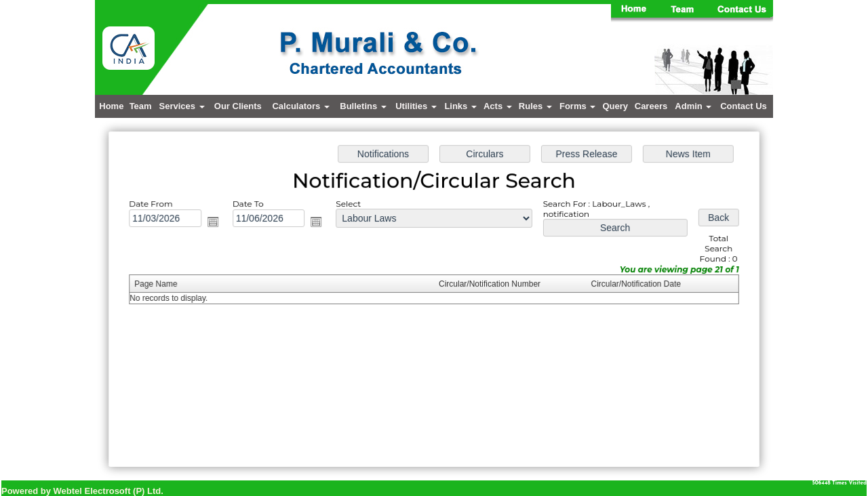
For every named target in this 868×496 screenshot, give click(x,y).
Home (111, 106)
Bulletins (363, 106)
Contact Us (744, 106)
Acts (498, 106)
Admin (693, 106)
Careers (651, 106)
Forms (577, 106)
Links (460, 106)
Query (615, 106)
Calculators (300, 106)
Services (182, 106)
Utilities (416, 106)
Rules (535, 106)
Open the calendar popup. (217, 224)
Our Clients (238, 106)
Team (141, 106)
